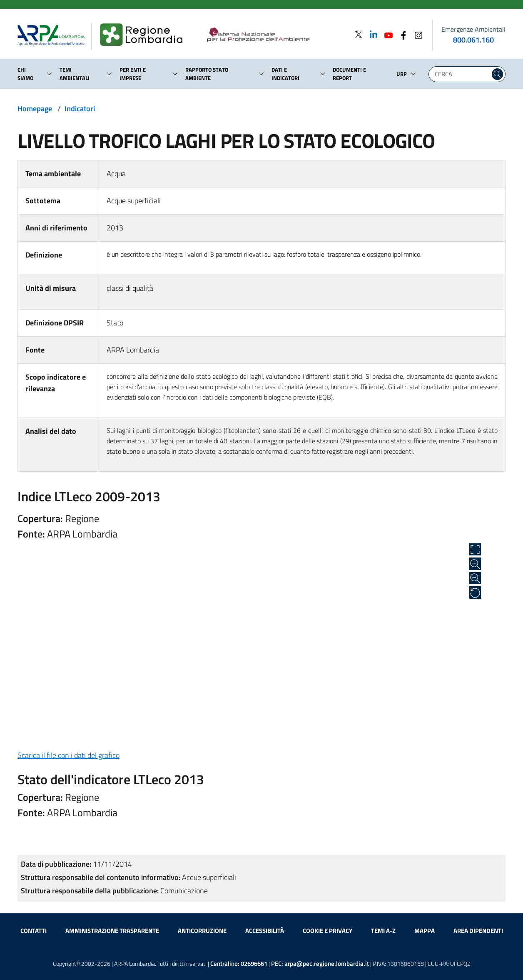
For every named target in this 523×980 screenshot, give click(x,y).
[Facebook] (401, 34)
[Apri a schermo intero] (475, 550)
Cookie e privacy (327, 931)
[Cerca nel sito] (497, 74)
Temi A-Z (383, 931)
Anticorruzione (202, 931)
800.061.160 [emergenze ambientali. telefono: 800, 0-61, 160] (473, 40)
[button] (50, 74)
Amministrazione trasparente (112, 931)
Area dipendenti (478, 931)
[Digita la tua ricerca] (461, 74)
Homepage (35, 109)
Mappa (425, 931)
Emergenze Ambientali (473, 29)
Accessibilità (265, 931)
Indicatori (80, 109)
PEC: (320, 964)
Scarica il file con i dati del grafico (68, 755)
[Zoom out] (475, 578)
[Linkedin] (371, 34)
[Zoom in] (475, 564)
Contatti (34, 931)
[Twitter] (359, 34)
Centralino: (239, 964)
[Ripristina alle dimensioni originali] (475, 592)
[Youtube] (386, 34)
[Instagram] (416, 34)
